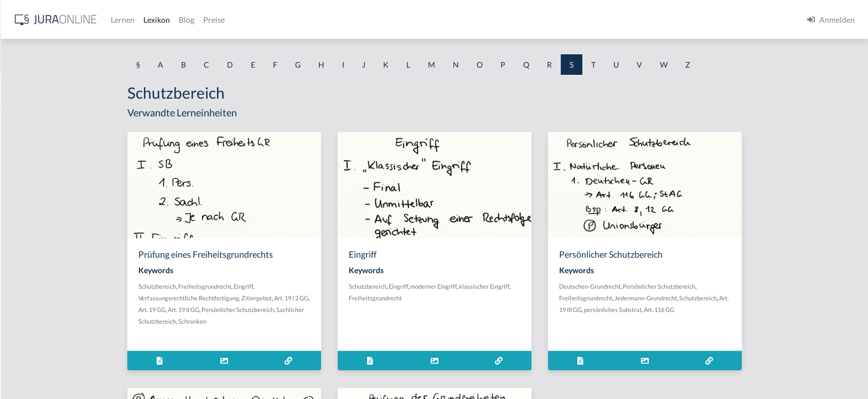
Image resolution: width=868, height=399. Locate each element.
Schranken (280, 321)
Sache (19, 267)
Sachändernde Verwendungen (60, 143)
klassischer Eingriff (572, 286)
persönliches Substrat (701, 310)
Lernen (299, 20)
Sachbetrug (28, 193)
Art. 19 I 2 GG (379, 298)
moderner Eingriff (521, 286)
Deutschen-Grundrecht (678, 286)
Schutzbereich (245, 286)
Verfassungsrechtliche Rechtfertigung (277, 298)
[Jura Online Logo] (232, 20)
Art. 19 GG (240, 310)
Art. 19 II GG (272, 310)
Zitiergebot (345, 298)
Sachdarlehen (32, 218)
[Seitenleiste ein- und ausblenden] (159, 17)
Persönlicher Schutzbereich (326, 310)
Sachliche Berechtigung (49, 342)
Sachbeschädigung (40, 168)
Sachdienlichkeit (37, 242)
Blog (363, 20)
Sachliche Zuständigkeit (50, 367)
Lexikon (333, 20)
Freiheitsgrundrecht (293, 286)
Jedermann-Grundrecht (734, 298)
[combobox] (89, 54)
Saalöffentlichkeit (39, 118)
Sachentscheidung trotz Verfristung (69, 292)
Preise (390, 20)
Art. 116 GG (747, 310)
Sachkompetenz (36, 317)
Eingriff (331, 286)
